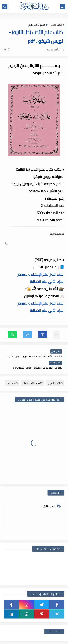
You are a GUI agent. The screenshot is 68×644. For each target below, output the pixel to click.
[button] (42, 335)
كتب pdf (12, 383)
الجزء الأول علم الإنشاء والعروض (40, 274)
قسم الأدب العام (37, 25)
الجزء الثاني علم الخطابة (47, 281)
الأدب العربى (56, 25)
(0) (7, 49)
